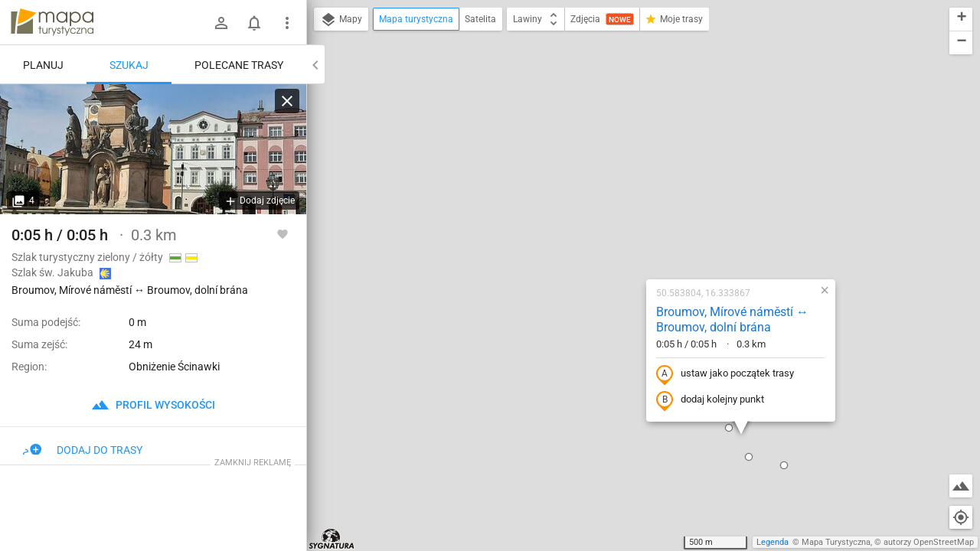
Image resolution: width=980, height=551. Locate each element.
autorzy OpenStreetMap (929, 542)
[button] (492, 471)
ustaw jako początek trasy (627, 209)
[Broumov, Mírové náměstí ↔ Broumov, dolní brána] (153, 149)
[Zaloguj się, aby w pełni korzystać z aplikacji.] (283, 233)
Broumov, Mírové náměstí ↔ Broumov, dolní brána (634, 155)
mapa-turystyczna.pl (52, 22)
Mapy (341, 20)
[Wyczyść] (287, 101)
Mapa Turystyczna (836, 542)
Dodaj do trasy (83, 450)
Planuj (43, 65)
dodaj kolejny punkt (612, 235)
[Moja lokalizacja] (961, 517)
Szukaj (129, 65)
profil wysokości (153, 405)
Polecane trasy (239, 65)
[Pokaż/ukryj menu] (287, 23)
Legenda (773, 542)
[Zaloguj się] (221, 23)
